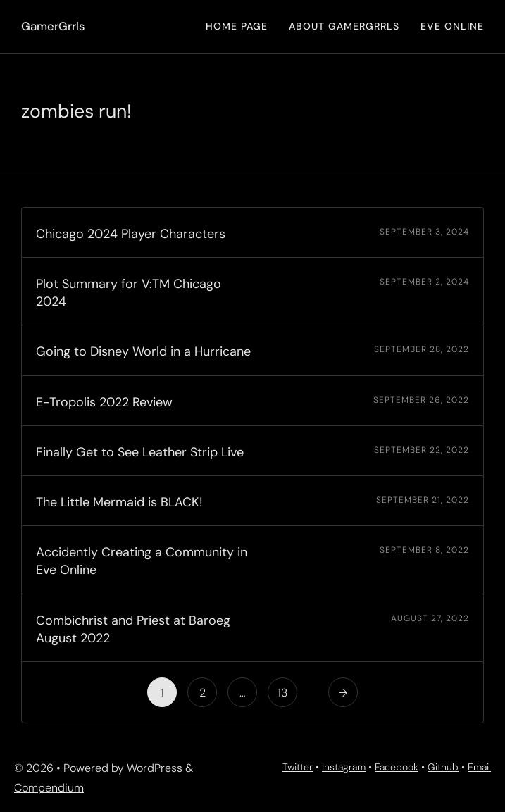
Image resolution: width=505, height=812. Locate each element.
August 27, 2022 (430, 618)
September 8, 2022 (424, 550)
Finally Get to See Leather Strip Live (140, 452)
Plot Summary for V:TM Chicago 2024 (129, 293)
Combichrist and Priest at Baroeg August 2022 (133, 629)
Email (479, 767)
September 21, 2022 (423, 500)
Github (443, 767)
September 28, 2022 (422, 349)
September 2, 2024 (424, 282)
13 (282, 693)
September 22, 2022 (422, 450)
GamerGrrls (53, 26)
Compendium (49, 788)
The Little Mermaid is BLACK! (119, 502)
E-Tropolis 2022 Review (104, 402)
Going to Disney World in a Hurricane (143, 351)
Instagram (344, 767)
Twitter (298, 767)
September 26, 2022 (421, 400)
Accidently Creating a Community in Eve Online (142, 561)
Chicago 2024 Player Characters (131, 234)
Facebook (397, 767)
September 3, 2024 (424, 232)
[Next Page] (343, 692)
